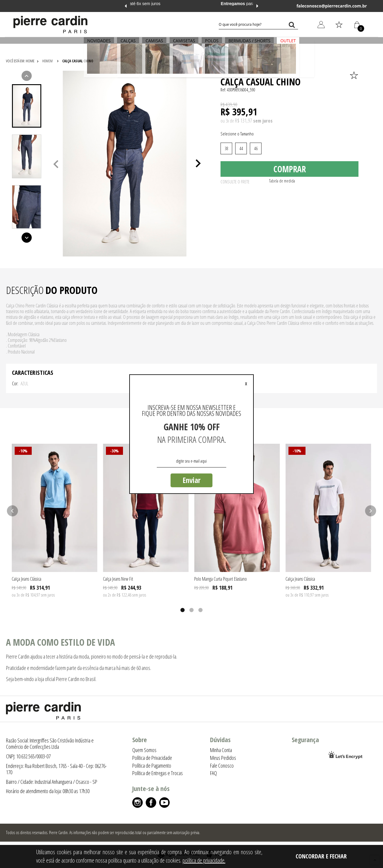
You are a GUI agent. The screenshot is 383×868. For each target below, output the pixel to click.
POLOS (209, 44)
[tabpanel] (125, 164)
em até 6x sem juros (191, 4)
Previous (126, 6)
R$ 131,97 (243, 120)
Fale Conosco (222, 766)
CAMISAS (157, 44)
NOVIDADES (107, 44)
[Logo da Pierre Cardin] (50, 25)
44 (241, 148)
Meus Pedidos (223, 758)
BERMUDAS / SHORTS (244, 44)
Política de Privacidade (152, 758)
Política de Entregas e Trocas (158, 773)
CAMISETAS (184, 44)
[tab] (27, 106)
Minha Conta (221, 750)
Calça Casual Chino (78, 61)
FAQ (213, 773)
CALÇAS (133, 44)
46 (256, 148)
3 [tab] (200, 610)
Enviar (191, 480)
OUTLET (280, 44)
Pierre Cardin (233, 73)
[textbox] (258, 25)
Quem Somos (144, 750)
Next (257, 6)
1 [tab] (183, 610)
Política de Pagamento (152, 766)
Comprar (290, 171)
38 (227, 148)
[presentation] (27, 106)
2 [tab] (191, 610)
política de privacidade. (204, 860)
